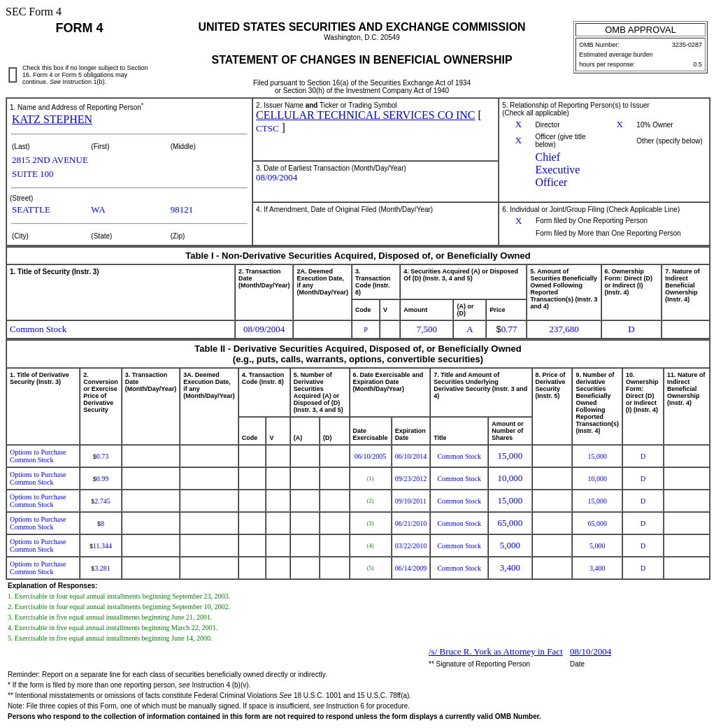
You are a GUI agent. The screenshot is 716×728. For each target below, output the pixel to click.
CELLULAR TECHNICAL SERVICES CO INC (365, 115)
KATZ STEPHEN (52, 119)
